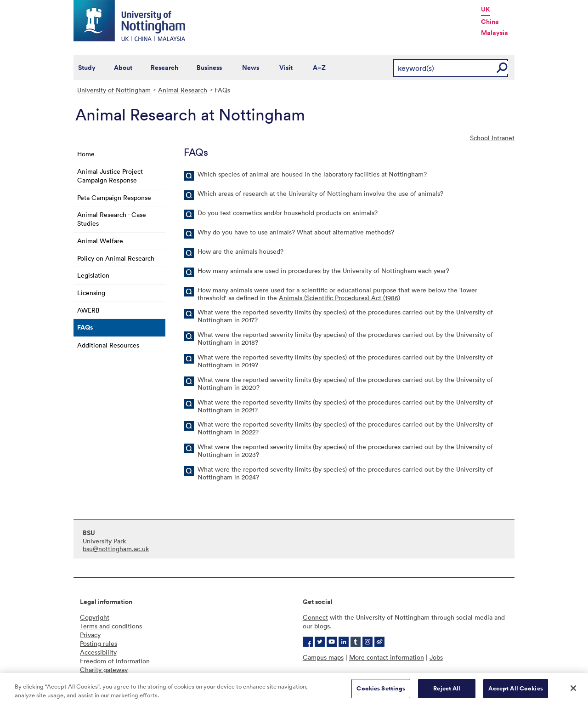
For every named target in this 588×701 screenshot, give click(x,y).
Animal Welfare (100, 241)
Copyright (95, 617)
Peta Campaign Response (114, 197)
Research (164, 68)
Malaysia (495, 33)
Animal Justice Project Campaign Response (110, 176)
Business (209, 68)
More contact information (387, 657)
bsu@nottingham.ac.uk (116, 549)
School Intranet (492, 138)
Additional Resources (108, 345)
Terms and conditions (111, 626)
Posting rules (99, 643)
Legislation (93, 275)
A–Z (319, 68)
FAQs (85, 327)
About (123, 68)
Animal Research (183, 90)
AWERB (88, 310)
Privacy (90, 635)
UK (486, 9)
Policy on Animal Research (116, 258)
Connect (315, 617)
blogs (322, 626)
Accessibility (98, 652)
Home (86, 154)
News (251, 68)
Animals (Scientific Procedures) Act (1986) (339, 298)
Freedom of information (115, 661)
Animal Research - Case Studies (112, 219)
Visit (286, 68)
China (490, 22)
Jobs (436, 657)
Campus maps (323, 657)
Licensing (91, 293)
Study (87, 68)
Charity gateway (104, 670)
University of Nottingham (114, 90)
